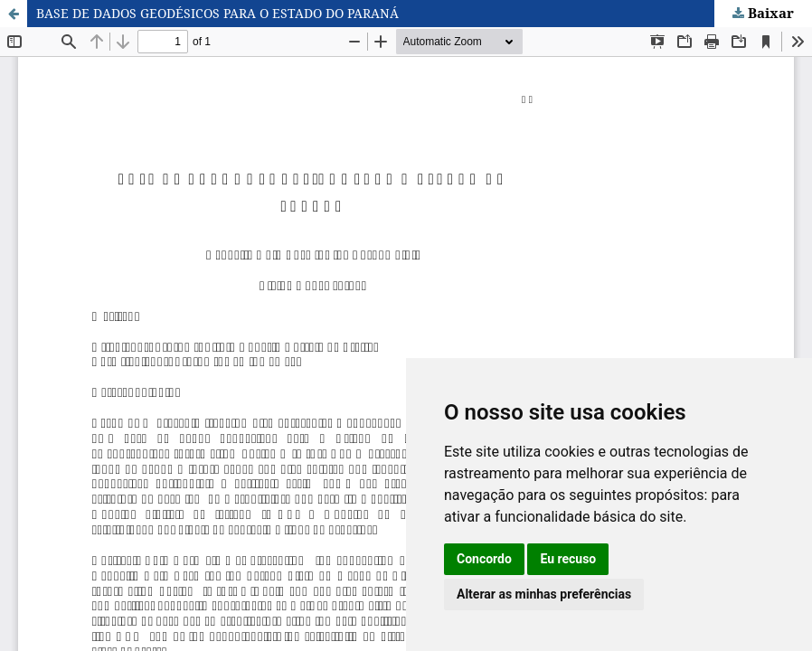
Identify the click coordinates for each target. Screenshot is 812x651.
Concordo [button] (484, 559)
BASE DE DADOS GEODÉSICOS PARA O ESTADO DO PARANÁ (217, 13)
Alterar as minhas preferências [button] (544, 594)
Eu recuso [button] (568, 559)
